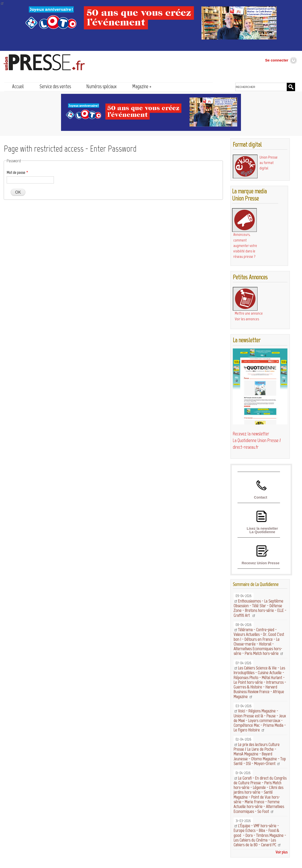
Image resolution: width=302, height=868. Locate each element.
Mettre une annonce (249, 313)
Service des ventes (55, 86)
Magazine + (142, 86)
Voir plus (281, 852)
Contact (261, 497)
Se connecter (277, 60)
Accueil (18, 86)
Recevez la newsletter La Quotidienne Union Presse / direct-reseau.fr (257, 440)
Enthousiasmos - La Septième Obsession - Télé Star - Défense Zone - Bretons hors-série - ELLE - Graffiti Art (260, 608)
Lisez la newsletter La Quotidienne (262, 530)
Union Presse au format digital (269, 163)
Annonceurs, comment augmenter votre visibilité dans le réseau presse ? (245, 245)
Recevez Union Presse (261, 563)
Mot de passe (16, 172)
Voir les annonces (247, 319)
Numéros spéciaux (101, 86)
